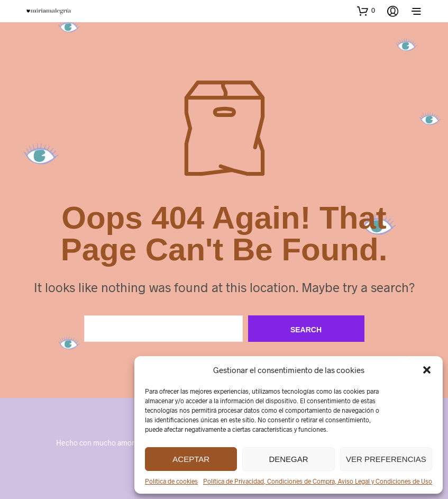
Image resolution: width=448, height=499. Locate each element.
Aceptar (191, 459)
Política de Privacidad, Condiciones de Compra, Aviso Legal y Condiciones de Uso (318, 481)
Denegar (288, 459)
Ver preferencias (386, 459)
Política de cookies (171, 481)
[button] (427, 370)
